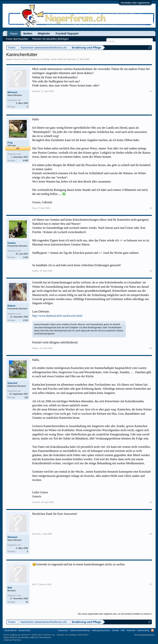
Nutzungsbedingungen (144, 635)
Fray (10, 143)
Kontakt (115, 630)
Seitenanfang (143, 630)
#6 (151, 534)
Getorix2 (13, 383)
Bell (10, 588)
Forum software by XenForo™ (29, 635)
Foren (14, 34)
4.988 (25, 160)
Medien (28, 34)
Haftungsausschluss (101, 630)
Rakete (12, 306)
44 (27, 602)
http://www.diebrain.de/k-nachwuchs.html (57, 316)
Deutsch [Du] (24, 630)
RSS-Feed (152, 630)
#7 (151, 584)
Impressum (63, 630)
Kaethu (12, 243)
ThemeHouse (45, 637)
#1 (151, 91)
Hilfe (123, 630)
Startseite (131, 630)
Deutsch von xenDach (73, 635)
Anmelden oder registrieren (135, 3)
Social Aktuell (10, 630)
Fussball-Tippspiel (67, 34)
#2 (151, 208)
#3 (151, 271)
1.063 (25, 257)
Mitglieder (44, 34)
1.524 (25, 320)
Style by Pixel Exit (13, 640)
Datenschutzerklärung (80, 630)
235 (26, 397)
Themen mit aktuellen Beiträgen (50, 39)
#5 (151, 502)
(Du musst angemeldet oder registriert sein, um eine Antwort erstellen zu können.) (115, 614)
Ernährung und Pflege (40, 59)
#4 (151, 348)
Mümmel (71, 59)
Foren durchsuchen (17, 39)
